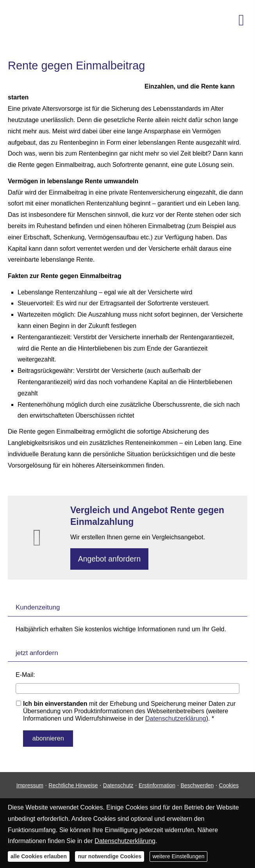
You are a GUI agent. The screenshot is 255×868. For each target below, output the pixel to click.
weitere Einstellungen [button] (178, 856)
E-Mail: (25, 676)
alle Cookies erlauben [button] (39, 856)
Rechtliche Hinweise (73, 785)
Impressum (30, 785)
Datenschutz (118, 785)
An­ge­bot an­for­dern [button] (111, 559)
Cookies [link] (229, 785)
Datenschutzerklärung (176, 720)
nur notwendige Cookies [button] (110, 856)
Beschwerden (197, 785)
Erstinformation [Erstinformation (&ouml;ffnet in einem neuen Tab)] (157, 785)
